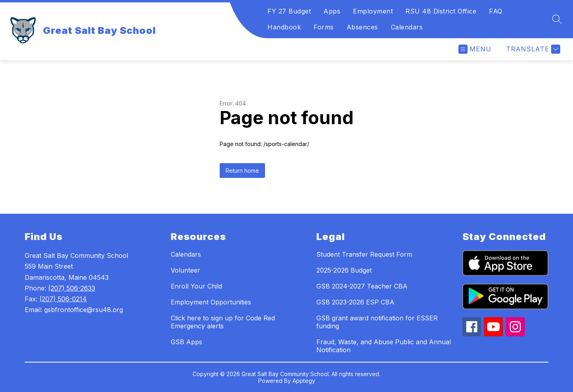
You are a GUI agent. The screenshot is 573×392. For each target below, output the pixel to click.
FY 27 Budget (289, 11)
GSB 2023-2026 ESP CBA (355, 302)
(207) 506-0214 (63, 299)
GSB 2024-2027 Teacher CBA (362, 286)
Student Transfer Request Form (364, 254)
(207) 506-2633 (72, 288)
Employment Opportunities (211, 302)
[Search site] (557, 19)
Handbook (284, 27)
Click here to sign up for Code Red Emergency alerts (223, 322)
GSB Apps (186, 342)
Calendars (407, 27)
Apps (332, 11)
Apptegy (304, 381)
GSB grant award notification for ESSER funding (377, 322)
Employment (373, 11)
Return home (242, 171)
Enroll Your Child (196, 286)
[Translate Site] (532, 49)
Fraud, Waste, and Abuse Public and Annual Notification (384, 346)
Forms (324, 27)
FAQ (496, 11)
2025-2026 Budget (344, 270)
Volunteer (185, 270)
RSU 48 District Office (441, 11)
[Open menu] (475, 49)
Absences (362, 27)
